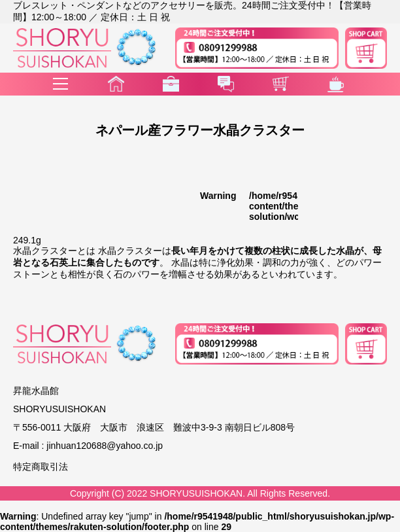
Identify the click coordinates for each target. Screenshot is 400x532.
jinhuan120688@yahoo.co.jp (105, 446)
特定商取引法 (41, 467)
